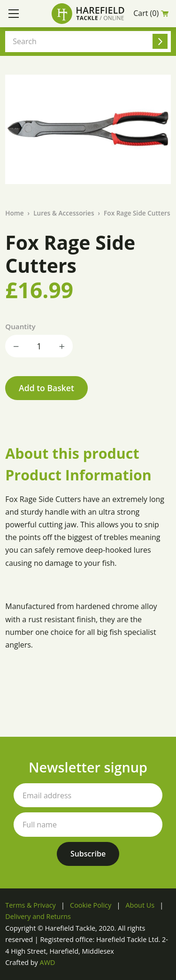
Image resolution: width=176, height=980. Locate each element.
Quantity (20, 326)
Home (14, 213)
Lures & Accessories (64, 213)
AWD (48, 962)
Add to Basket (46, 388)
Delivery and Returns (38, 916)
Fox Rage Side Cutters (137, 213)
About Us (140, 905)
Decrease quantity (16, 346)
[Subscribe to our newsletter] (88, 854)
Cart (151, 13)
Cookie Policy (91, 905)
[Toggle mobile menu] (14, 14)
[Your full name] (88, 824)
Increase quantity (61, 346)
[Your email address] (88, 795)
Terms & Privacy (31, 905)
